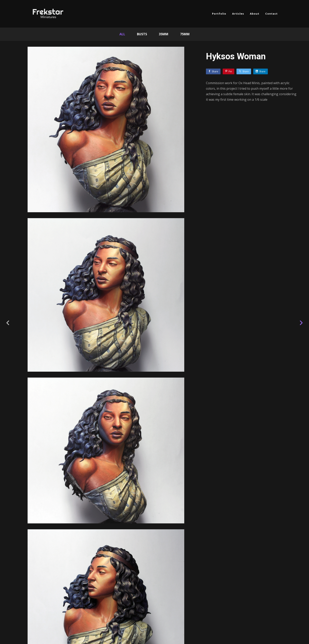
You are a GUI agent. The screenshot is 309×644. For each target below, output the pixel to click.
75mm (185, 34)
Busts (142, 34)
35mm (164, 34)
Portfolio (219, 14)
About (255, 14)
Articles (238, 14)
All (122, 34)
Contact (271, 14)
